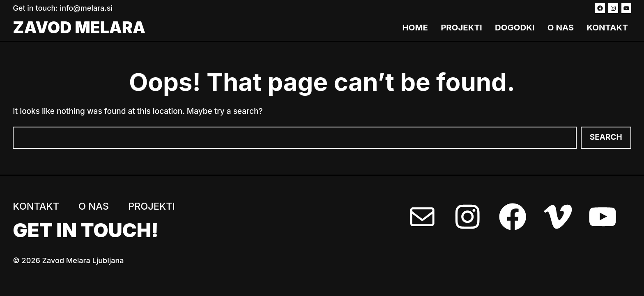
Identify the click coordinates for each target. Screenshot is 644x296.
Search (606, 137)
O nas (561, 27)
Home (415, 27)
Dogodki (515, 27)
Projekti (461, 27)
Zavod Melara (79, 27)
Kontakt (607, 27)
